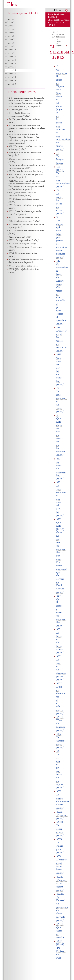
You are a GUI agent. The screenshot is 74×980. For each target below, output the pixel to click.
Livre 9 (11, 46)
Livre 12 (12, 57)
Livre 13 (12, 60)
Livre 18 (12, 77)
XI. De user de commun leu (26, 171)
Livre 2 (11, 22)
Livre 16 (12, 70)
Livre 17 (12, 74)
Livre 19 (12, 81)
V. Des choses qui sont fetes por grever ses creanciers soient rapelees (27, 129)
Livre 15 (12, 67)
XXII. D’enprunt (62, 815)
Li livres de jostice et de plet (23, 13)
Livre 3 (11, 26)
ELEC (51, 17)
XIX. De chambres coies (61, 741)
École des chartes (56, 15)
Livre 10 (12, 50)
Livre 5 (11, 33)
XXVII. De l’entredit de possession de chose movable (62, 907)
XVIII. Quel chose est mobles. (60, 931)
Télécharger (59, 10)
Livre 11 (12, 53)
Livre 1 (11, 19)
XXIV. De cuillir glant (60, 846)
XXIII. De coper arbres (60, 829)
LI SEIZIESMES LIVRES (58, 35)
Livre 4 (11, 29)
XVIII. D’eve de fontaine (24, 218)
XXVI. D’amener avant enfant (61, 884)
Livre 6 (11, 36)
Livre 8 (11, 43)
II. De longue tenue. (19, 110)
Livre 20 (12, 84)
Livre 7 (11, 40)
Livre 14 (12, 64)
